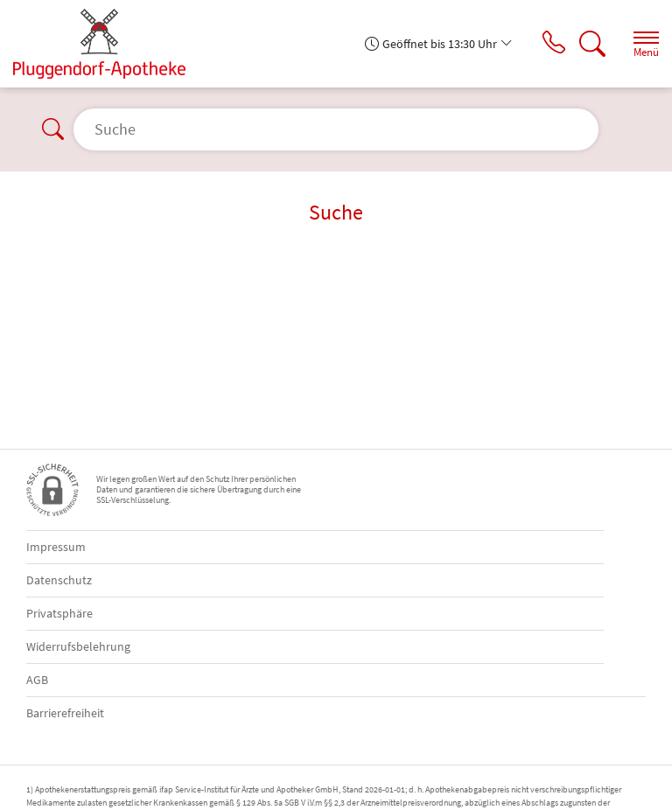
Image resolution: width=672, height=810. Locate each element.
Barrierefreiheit (65, 713)
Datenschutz (59, 580)
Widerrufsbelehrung (78, 646)
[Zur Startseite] (106, 44)
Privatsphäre (59, 613)
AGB (37, 680)
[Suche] (589, 44)
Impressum (56, 547)
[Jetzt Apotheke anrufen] (549, 44)
